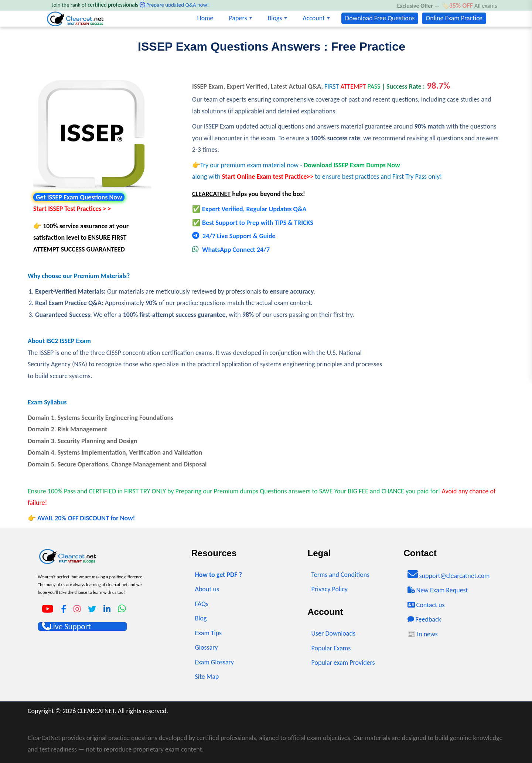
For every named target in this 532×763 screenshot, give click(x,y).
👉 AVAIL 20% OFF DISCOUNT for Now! (81, 518)
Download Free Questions (380, 18)
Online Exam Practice (454, 18)
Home (205, 18)
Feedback (424, 619)
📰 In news (423, 634)
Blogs (275, 18)
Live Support (66, 627)
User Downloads (333, 633)
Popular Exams (331, 648)
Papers (238, 18)
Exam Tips (209, 633)
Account (314, 18)
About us (207, 589)
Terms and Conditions (341, 575)
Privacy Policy (330, 589)
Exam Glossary (215, 662)
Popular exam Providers (343, 663)
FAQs (202, 604)
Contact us (426, 605)
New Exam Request (438, 590)
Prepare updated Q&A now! (178, 5)
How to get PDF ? (219, 575)
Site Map (207, 677)
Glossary (207, 647)
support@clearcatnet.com (449, 574)
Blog (201, 618)
